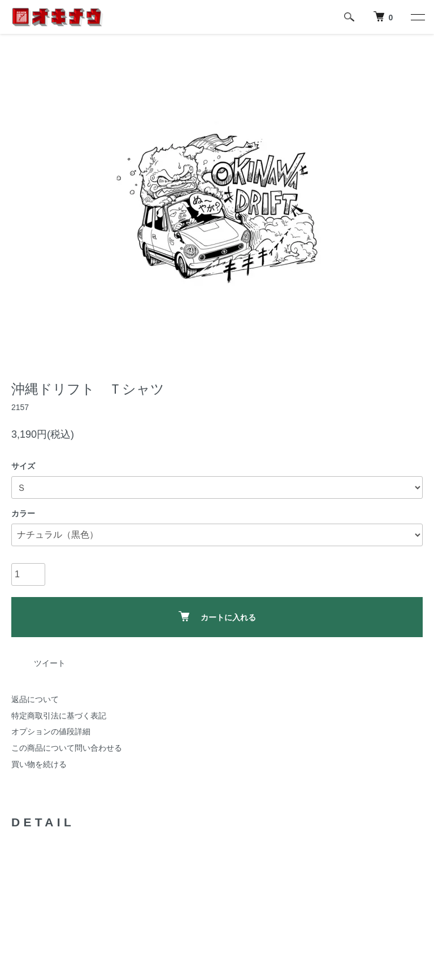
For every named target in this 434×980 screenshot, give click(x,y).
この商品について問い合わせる (67, 748)
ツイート (50, 663)
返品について (35, 699)
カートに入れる (217, 617)
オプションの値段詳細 (51, 731)
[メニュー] (417, 17)
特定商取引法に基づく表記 (59, 716)
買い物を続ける (39, 764)
